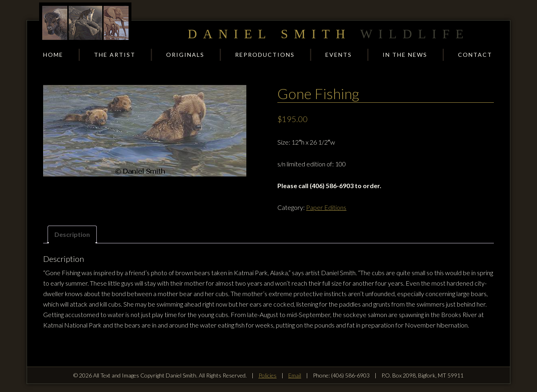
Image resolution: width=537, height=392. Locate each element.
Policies (267, 375)
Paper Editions (326, 207)
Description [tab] (72, 234)
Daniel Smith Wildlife (85, 23)
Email (295, 375)
